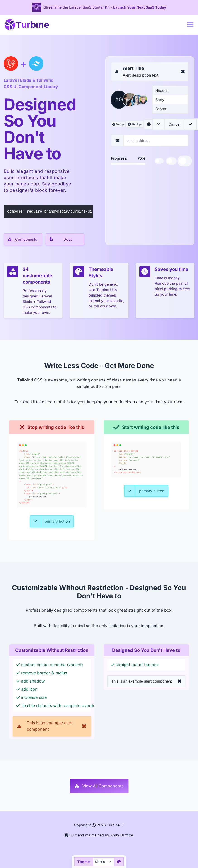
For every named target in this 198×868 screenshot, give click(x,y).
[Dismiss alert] (183, 72)
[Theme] (103, 862)
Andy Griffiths (122, 835)
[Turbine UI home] (27, 25)
